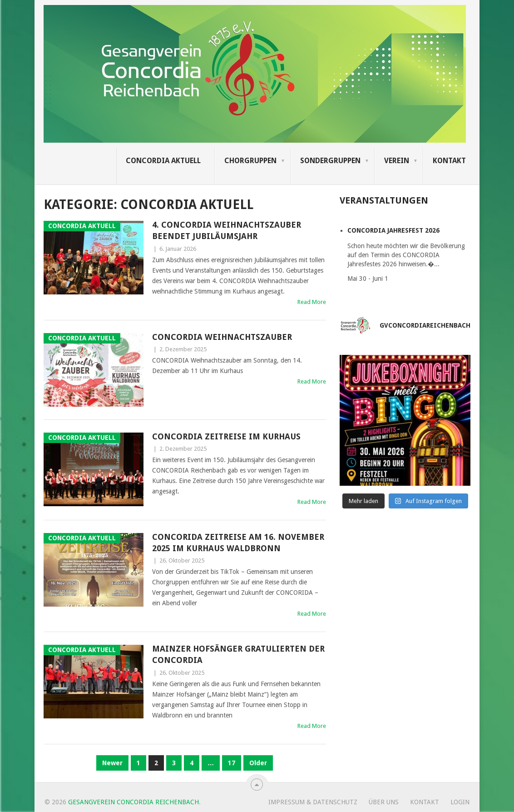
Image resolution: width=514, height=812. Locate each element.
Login (460, 802)
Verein (397, 161)
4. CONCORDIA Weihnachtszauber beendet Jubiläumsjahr (227, 230)
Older (258, 763)
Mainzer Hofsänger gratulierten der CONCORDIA (238, 654)
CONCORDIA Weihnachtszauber (222, 337)
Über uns (384, 802)
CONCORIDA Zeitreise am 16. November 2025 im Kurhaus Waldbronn (238, 543)
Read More (312, 302)
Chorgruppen (250, 161)
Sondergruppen (330, 161)
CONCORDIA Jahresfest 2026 (393, 230)
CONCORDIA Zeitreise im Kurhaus (226, 436)
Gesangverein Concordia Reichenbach (133, 802)
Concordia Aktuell (163, 161)
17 (232, 763)
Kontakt (449, 161)
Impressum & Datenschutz (313, 802)
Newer (112, 763)
